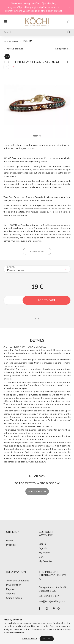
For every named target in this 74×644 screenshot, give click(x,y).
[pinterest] (13, 67)
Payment (11, 590)
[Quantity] (13, 300)
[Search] (37, 32)
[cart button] (69, 22)
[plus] (18, 300)
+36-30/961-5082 (49, 596)
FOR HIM (28, 41)
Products (11, 545)
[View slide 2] (40, 136)
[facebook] (6, 67)
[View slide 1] (35, 136)
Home (9, 541)
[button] (37, 319)
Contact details (14, 598)
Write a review (37, 491)
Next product (62, 49)
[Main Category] (11, 41)
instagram (47, 609)
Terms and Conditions (18, 581)
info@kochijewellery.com (52, 601)
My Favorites (46, 562)
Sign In (42, 544)
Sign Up (43, 548)
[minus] (8, 300)
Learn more (37, 251)
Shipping (11, 594)
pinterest (54, 609)
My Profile (44, 553)
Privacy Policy (13, 585)
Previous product (14, 49)
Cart (41, 557)
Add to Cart (47, 300)
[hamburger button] (5, 22)
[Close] (70, 7)
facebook (40, 609)
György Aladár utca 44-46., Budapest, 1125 (53, 589)
